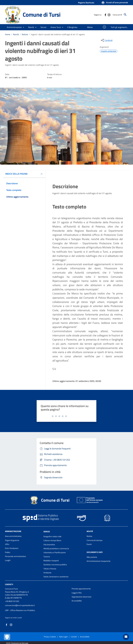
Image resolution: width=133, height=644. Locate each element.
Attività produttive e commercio (56, 548)
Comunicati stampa (94, 540)
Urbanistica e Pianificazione (55, 552)
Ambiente (47, 573)
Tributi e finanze (50, 569)
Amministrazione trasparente (99, 561)
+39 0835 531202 (12, 601)
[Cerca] (125, 15)
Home (8, 34)
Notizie (25, 34)
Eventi (89, 544)
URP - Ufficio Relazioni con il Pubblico (20, 610)
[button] (115, 3)
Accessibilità (77, 601)
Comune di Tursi (42, 14)
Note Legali (63, 637)
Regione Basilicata (86, 3)
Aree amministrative (13, 536)
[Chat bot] (126, 637)
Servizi (47, 532)
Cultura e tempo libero (52, 540)
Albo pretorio (92, 557)
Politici (8, 552)
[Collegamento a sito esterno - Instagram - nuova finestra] (109, 15)
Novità (16, 34)
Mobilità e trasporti (51, 561)
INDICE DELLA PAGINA (16, 174)
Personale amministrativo (15, 556)
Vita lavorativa (49, 545)
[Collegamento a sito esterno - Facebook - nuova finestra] (105, 15)
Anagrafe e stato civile (52, 536)
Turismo (47, 557)
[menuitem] (72, 27)
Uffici (7, 544)
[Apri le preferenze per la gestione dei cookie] (7, 637)
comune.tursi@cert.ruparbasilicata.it (20, 605)
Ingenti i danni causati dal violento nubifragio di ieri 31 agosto (58, 34)
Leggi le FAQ (77, 593)
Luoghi (8, 560)
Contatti (9, 584)
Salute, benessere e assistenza (56, 577)
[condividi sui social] (106, 40)
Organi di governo (12, 540)
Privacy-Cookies (50, 637)
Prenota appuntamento (81, 589)
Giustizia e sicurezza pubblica (55, 565)
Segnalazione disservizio (81, 597)
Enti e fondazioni (12, 548)
